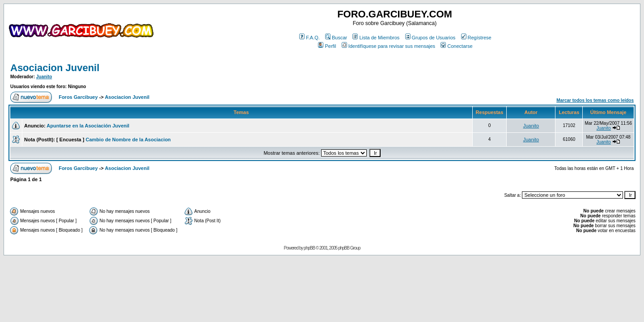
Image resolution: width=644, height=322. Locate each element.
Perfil (327, 46)
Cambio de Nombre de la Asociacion (128, 140)
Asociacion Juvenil (55, 68)
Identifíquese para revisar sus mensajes (388, 46)
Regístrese (476, 38)
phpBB (309, 248)
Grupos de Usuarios (430, 38)
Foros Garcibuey (78, 97)
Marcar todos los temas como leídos (595, 100)
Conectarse (456, 46)
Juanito (44, 77)
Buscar (336, 38)
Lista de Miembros (376, 38)
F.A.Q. (309, 38)
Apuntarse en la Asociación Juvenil (88, 126)
